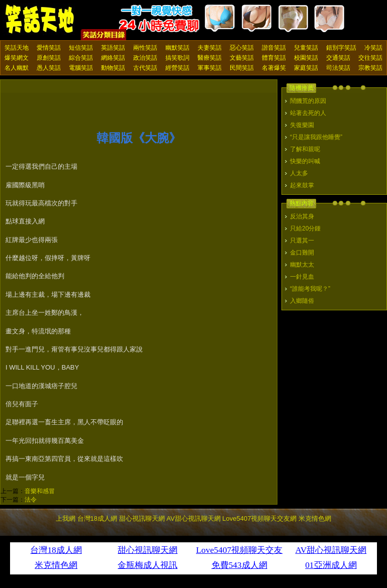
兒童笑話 (306, 48)
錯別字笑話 (341, 48)
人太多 (299, 173)
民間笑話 (242, 68)
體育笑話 (274, 58)
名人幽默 (17, 68)
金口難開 (302, 253)
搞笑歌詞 (177, 58)
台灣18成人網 (97, 518)
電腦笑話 (81, 68)
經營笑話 (177, 68)
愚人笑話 (49, 68)
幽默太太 (302, 265)
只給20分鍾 (305, 228)
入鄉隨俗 (302, 301)
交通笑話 (338, 58)
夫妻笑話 (210, 48)
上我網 (66, 518)
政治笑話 (145, 58)
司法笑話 (338, 68)
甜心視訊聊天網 (142, 518)
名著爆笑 (274, 68)
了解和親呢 (305, 149)
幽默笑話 (177, 48)
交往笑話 (370, 58)
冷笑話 (373, 48)
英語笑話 (113, 48)
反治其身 (302, 216)
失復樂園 (302, 125)
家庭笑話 (306, 68)
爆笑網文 (17, 58)
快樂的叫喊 (305, 161)
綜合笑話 (81, 58)
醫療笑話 (210, 58)
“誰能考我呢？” (310, 289)
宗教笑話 (370, 68)
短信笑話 (81, 48)
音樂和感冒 (40, 491)
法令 (31, 500)
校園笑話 (306, 58)
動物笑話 (113, 68)
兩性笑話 (145, 48)
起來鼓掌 (302, 185)
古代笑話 (145, 68)
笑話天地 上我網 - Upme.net (40, 20)
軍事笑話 (210, 68)
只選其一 (302, 241)
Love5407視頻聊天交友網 (259, 518)
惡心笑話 (242, 48)
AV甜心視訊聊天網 (193, 518)
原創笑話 (49, 58)
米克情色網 (315, 518)
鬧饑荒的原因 (308, 101)
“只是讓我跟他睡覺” (316, 137)
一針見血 (302, 277)
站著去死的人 (308, 113)
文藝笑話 (242, 58)
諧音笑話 (274, 48)
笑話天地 (17, 48)
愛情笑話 (49, 48)
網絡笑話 (113, 58)
